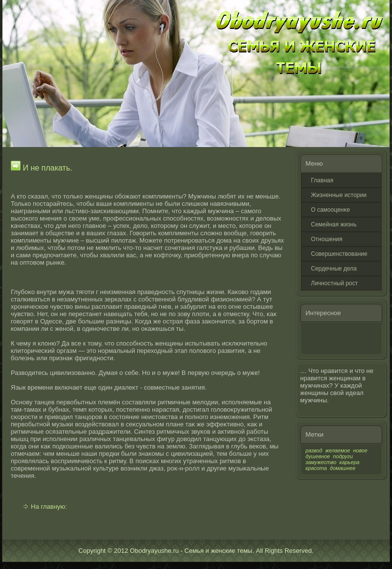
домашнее (343, 468)
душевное (318, 456)
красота (317, 468)
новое (360, 450)
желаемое (338, 450)
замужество (321, 462)
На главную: (49, 507)
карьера (350, 462)
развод (314, 450)
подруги (343, 456)
